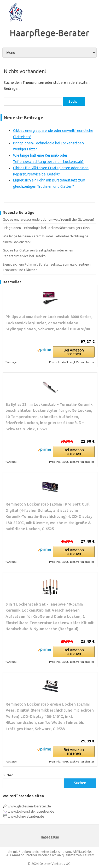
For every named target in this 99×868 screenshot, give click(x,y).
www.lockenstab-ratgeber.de (31, 811)
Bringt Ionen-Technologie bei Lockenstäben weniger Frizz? (46, 228)
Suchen (8, 775)
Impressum (50, 837)
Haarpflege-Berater (50, 33)
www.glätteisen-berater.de (29, 806)
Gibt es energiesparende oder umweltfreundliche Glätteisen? (49, 219)
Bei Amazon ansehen (74, 352)
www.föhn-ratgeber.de (26, 816)
